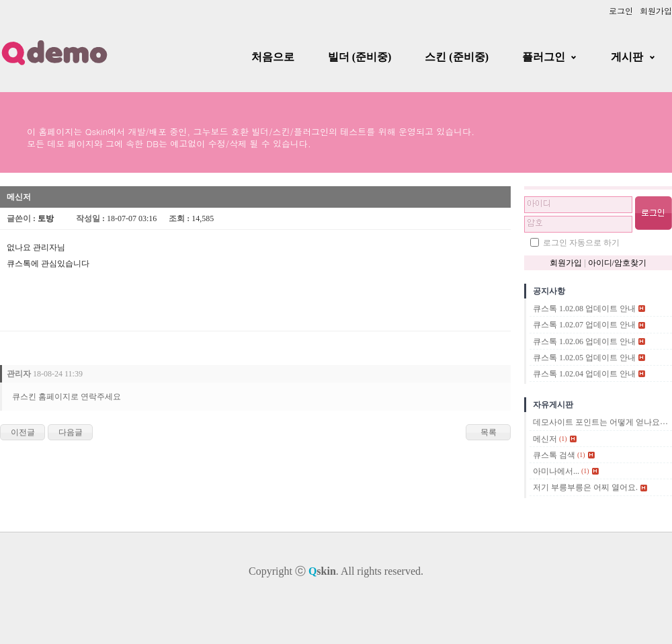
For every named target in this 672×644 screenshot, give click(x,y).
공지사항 (549, 291)
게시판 (627, 57)
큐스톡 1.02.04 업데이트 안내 (584, 374)
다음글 (71, 432)
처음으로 (273, 57)
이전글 (23, 432)
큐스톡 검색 (554, 455)
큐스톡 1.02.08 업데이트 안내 (584, 309)
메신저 (545, 439)
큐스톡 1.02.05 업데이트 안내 (584, 358)
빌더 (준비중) (360, 57)
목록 (489, 432)
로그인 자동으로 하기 (581, 243)
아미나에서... (556, 471)
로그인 (621, 10)
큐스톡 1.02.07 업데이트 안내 (584, 325)
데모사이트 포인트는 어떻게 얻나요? (598, 423)
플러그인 (544, 57)
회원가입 (656, 10)
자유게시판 (553, 405)
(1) (563, 439)
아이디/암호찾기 (617, 263)
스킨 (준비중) (457, 57)
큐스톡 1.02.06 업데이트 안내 (584, 341)
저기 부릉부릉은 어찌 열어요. (585, 488)
